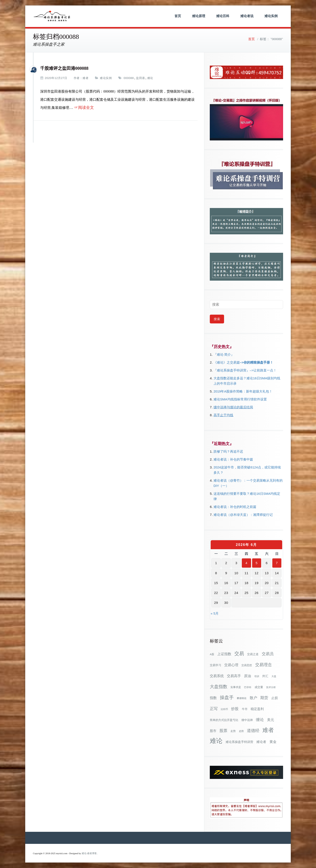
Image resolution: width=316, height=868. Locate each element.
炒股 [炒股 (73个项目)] (235, 709)
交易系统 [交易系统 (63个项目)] (217, 676)
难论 (150, 78)
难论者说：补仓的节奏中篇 (233, 459)
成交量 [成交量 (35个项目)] (259, 687)
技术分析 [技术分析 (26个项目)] (271, 687)
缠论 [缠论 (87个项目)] (260, 720)
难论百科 (223, 16)
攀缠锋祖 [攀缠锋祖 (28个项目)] (242, 698)
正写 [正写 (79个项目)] (214, 709)
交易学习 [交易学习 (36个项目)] (215, 665)
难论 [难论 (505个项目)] (216, 741)
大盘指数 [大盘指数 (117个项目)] (219, 687)
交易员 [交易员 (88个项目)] (268, 654)
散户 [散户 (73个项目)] (253, 698)
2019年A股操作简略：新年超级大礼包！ (243, 391)
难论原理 (199, 16)
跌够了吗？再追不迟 (228, 451)
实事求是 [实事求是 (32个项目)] (236, 687)
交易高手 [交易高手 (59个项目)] (234, 676)
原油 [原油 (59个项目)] (248, 676)
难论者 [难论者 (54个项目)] (261, 742)
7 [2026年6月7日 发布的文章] (277, 563)
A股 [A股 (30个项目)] (212, 654)
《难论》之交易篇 (227, 362)
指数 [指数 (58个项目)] (213, 698)
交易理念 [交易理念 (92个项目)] (264, 665)
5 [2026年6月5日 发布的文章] (257, 563)
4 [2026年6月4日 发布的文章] (247, 563)
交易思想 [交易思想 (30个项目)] (247, 665)
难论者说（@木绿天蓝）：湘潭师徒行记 (243, 515)
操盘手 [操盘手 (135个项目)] (227, 697)
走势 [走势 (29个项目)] (233, 731)
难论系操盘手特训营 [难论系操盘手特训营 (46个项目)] (239, 742)
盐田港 (141, 78)
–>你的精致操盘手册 (255, 362)
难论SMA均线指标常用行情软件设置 (240, 399)
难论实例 (271, 16)
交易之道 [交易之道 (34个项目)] (253, 654)
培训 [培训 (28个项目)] (257, 676)
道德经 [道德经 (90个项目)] (253, 731)
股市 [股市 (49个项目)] (213, 731)
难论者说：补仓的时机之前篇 (235, 507)
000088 (129, 78)
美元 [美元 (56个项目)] (271, 720)
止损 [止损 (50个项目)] (275, 698)
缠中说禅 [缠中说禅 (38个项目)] (247, 720)
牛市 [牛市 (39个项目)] (245, 709)
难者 (85, 78)
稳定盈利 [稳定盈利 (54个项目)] (257, 709)
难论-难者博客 (89, 853)
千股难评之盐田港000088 (64, 68)
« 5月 (215, 613)
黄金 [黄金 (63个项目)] (273, 742)
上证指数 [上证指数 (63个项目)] (224, 654)
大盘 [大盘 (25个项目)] (274, 676)
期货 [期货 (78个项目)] (264, 698)
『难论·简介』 (224, 354)
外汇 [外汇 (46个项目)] (265, 676)
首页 (178, 16)
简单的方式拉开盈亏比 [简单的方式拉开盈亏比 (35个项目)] (224, 720)
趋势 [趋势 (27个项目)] (241, 731)
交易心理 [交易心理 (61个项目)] (231, 665)
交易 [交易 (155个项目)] (239, 654)
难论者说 (247, 16)
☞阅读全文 (84, 108)
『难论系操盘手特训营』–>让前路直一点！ (245, 370)
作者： (78, 78)
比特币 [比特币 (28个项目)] (224, 709)
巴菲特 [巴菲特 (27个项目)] (248, 687)
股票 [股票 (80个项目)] (223, 731)
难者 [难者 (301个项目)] (268, 730)
